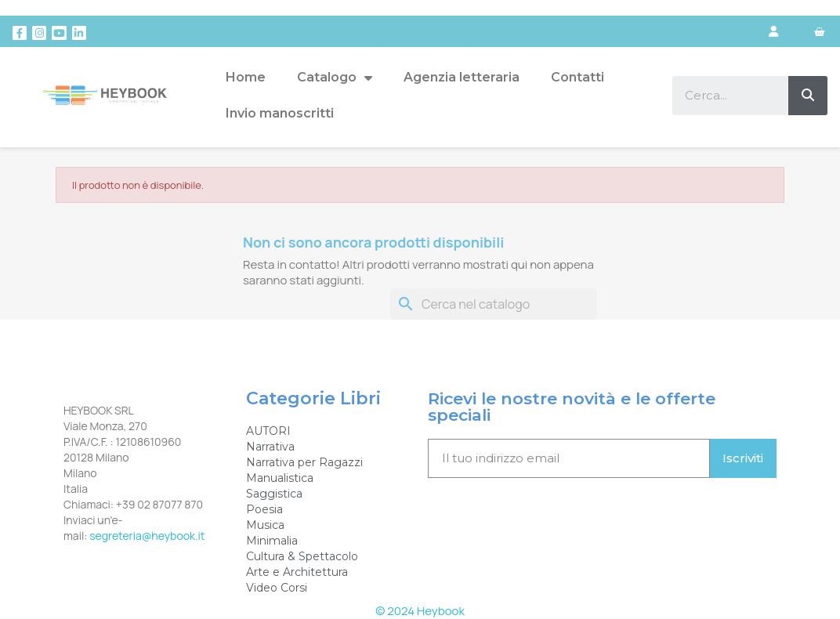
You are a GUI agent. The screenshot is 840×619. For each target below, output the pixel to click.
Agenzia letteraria (462, 77)
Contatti (577, 77)
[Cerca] (494, 304)
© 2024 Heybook (420, 611)
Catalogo (335, 78)
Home (246, 77)
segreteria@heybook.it (147, 536)
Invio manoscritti (280, 113)
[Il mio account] (774, 31)
